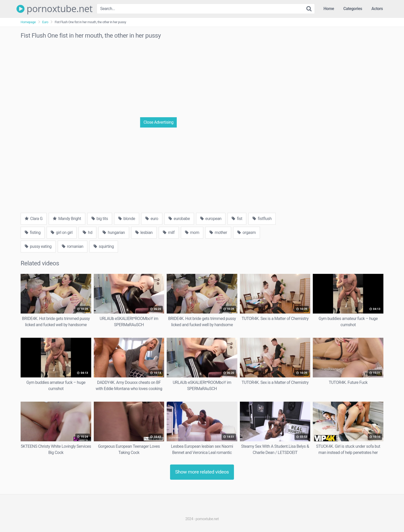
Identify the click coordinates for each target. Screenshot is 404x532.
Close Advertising (158, 122)
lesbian (144, 233)
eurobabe (179, 219)
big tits (100, 219)
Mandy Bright (67, 219)
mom (192, 233)
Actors (377, 9)
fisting (33, 233)
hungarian (114, 233)
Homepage (28, 22)
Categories (353, 9)
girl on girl (62, 233)
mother (218, 233)
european (211, 219)
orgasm (246, 233)
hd (87, 233)
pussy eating (38, 246)
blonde (127, 219)
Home (329, 9)
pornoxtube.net (54, 9)
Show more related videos (202, 472)
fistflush (262, 219)
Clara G (34, 219)
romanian (73, 246)
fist (237, 219)
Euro (45, 22)
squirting (104, 246)
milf (169, 233)
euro (152, 219)
